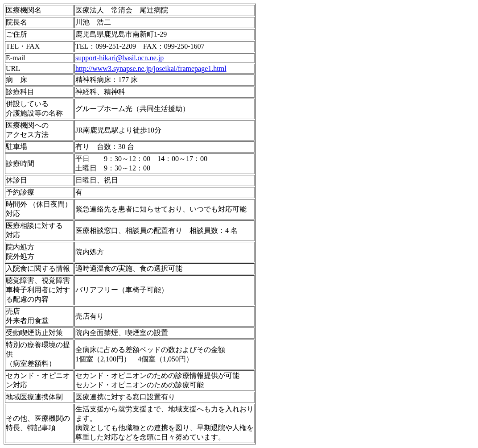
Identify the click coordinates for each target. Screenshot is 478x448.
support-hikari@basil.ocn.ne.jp (119, 58)
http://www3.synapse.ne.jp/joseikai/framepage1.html (151, 68)
